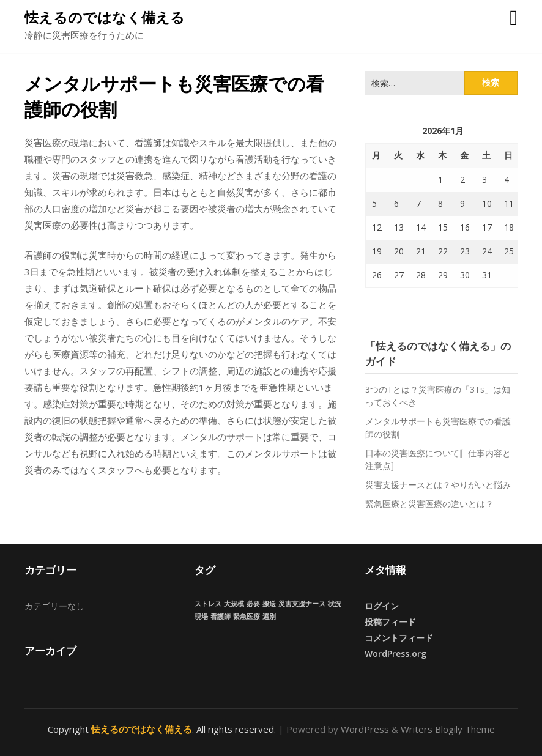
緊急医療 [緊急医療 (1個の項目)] (247, 617)
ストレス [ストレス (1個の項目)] (208, 604)
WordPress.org (395, 654)
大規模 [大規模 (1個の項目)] (234, 604)
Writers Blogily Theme (448, 729)
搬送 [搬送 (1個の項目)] (269, 604)
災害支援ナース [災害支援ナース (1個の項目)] (302, 604)
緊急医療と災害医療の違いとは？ (429, 504)
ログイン (382, 606)
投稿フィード (390, 622)
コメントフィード (399, 638)
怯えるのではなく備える (105, 17)
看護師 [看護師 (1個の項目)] (221, 617)
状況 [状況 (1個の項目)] (335, 604)
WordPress (365, 729)
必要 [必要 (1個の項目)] (253, 604)
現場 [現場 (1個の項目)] (201, 617)
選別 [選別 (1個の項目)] (269, 617)
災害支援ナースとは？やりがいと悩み (438, 485)
